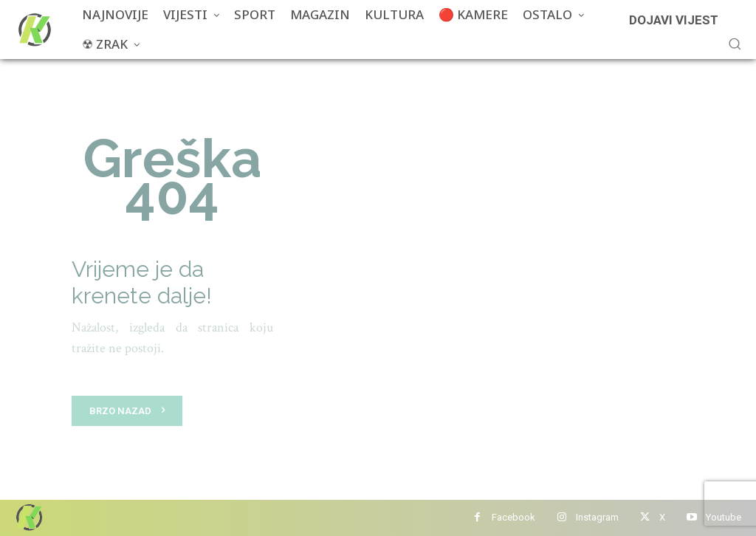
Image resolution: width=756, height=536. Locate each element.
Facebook (513, 517)
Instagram (597, 517)
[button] (735, 44)
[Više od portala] (33, 30)
